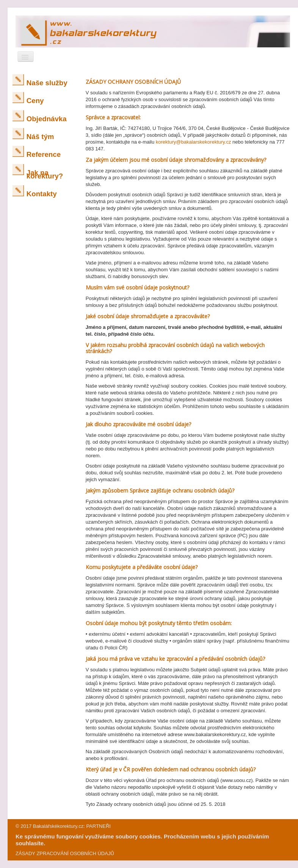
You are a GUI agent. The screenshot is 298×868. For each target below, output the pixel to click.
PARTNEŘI (98, 826)
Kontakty (42, 194)
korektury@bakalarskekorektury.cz (194, 142)
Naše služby (47, 83)
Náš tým (40, 137)
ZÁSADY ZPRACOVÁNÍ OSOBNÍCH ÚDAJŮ (65, 853)
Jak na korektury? (45, 174)
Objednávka (47, 119)
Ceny (35, 101)
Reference (44, 154)
